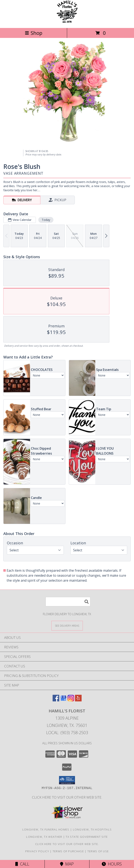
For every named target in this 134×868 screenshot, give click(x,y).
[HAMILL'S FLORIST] (67, 22)
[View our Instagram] (71, 700)
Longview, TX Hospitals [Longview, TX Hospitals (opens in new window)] (92, 829)
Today (46, 220)
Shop (34, 33)
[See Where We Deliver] (67, 625)
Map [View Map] (67, 864)
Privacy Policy (37, 851)
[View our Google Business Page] (63, 700)
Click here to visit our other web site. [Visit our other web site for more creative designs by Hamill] (67, 797)
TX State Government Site (87, 837)
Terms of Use (98, 851)
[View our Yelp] (78, 700)
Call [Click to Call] (22, 864)
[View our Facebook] (56, 700)
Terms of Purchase (68, 851)
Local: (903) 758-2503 (67, 733)
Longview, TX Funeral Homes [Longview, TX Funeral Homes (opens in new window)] (46, 829)
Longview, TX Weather (44, 837)
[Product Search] (68, 602)
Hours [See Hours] (112, 864)
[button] (67, 780)
